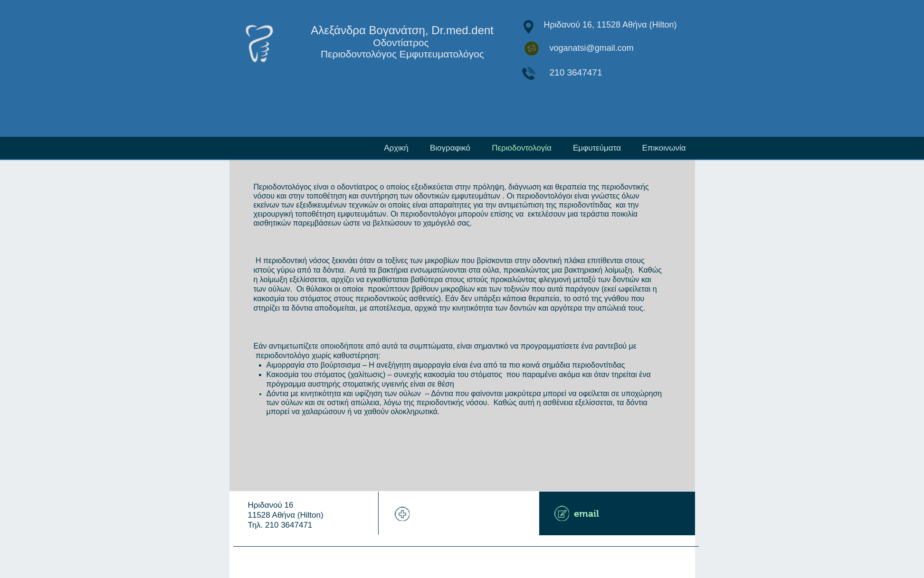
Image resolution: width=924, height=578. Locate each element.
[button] (597, 148)
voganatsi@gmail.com (592, 48)
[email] (617, 513)
